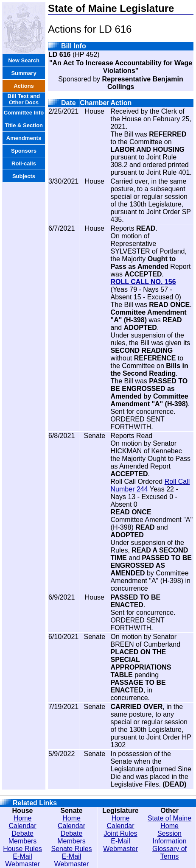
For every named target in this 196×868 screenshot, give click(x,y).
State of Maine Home (169, 822)
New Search (24, 60)
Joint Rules (120, 833)
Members (23, 841)
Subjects (24, 176)
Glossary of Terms (169, 853)
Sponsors (24, 151)
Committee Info (24, 113)
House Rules (22, 849)
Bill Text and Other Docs (24, 99)
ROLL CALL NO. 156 (143, 282)
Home (23, 818)
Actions (24, 86)
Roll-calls (24, 163)
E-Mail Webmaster (22, 860)
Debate (22, 833)
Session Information (170, 837)
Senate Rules (71, 849)
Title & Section (24, 125)
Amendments (24, 138)
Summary (24, 73)
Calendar (23, 826)
